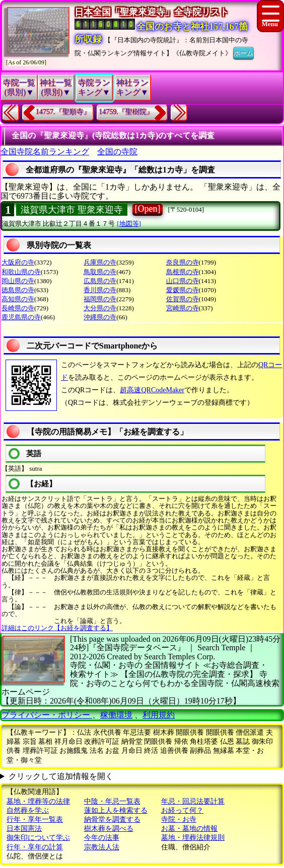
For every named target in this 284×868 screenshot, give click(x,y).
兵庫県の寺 (100, 262)
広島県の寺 (100, 281)
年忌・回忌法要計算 (193, 801)
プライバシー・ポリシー (47, 715)
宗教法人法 (102, 847)
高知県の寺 (18, 299)
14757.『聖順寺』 (63, 112)
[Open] (148, 209)
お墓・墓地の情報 (189, 829)
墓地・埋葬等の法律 (38, 801)
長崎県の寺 (18, 308)
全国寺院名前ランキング (45, 152)
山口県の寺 (183, 281)
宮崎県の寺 (183, 308)
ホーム (243, 52)
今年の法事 (102, 838)
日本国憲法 (24, 829)
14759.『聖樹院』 (127, 112)
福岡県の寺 (100, 299)
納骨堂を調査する (112, 819)
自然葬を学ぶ (28, 810)
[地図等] (129, 224)
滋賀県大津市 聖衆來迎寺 (72, 210)
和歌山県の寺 (21, 272)
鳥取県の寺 (100, 272)
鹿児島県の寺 (21, 317)
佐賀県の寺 (183, 299)
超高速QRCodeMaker (152, 390)
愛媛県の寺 (183, 290)
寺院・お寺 (179, 819)
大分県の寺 (100, 308)
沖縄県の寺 (100, 317)
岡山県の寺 (18, 281)
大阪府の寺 (18, 262)
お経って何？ (182, 810)
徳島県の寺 (18, 290)
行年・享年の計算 (35, 847)
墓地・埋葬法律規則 (193, 838)
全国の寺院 (117, 152)
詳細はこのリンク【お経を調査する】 (57, 628)
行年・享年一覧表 (35, 819)
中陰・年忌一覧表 (112, 801)
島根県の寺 (183, 272)
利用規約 (159, 715)
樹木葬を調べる (109, 829)
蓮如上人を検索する (116, 810)
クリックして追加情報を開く (61, 776)
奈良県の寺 (183, 262)
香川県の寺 (100, 290)
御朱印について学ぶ (38, 838)
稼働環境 (116, 715)
